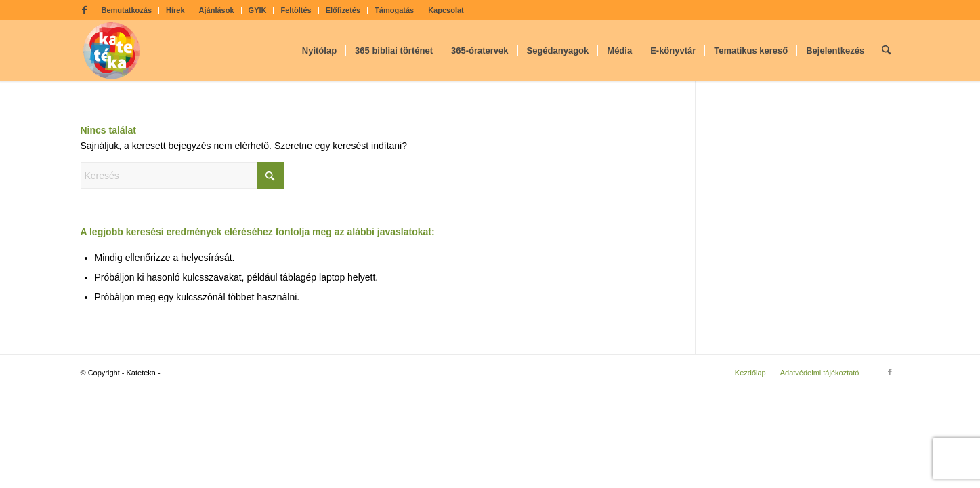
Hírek (175, 10)
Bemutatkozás (127, 10)
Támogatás (394, 10)
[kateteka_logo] (112, 51)
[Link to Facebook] (85, 10)
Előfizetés (343, 10)
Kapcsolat (446, 10)
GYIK (258, 10)
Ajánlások (217, 10)
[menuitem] (127, 10)
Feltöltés (296, 10)
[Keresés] (886, 51)
